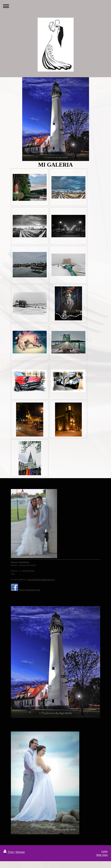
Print (9, 852)
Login (105, 851)
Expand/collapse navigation (55, 6)
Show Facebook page (30, 590)
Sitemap (20, 852)
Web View (102, 855)
